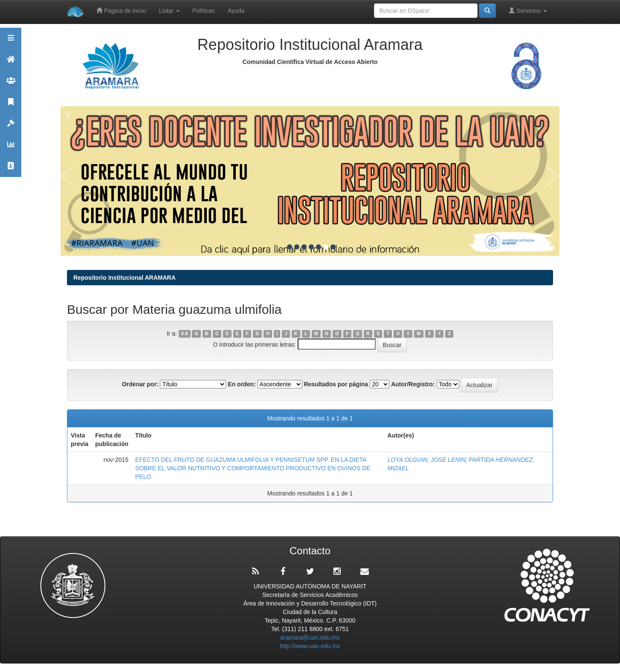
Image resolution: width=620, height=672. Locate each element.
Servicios (528, 10)
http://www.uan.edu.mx (310, 646)
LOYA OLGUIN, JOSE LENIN (426, 460)
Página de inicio (121, 10)
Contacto (11, 169)
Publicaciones (11, 106)
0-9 (184, 334)
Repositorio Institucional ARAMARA (125, 278)
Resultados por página (336, 384)
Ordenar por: (140, 384)
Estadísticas (11, 148)
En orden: (242, 384)
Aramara (11, 63)
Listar (169, 11)
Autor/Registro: (413, 384)
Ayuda (236, 11)
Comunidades (11, 84)
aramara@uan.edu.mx (310, 637)
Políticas (204, 11)
